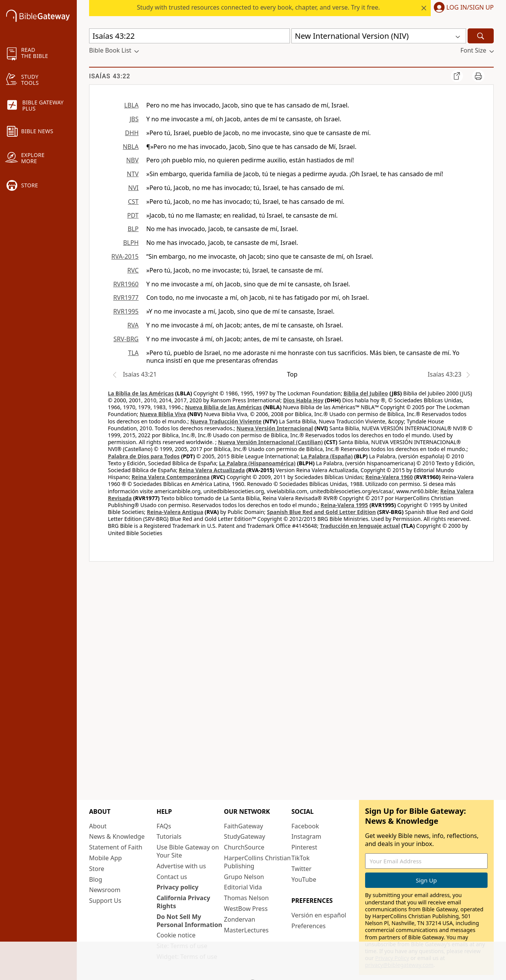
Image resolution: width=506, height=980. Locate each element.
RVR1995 (126, 311)
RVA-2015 (125, 256)
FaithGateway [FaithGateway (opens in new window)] (243, 826)
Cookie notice (176, 935)
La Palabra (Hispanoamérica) (257, 463)
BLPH (131, 243)
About (98, 826)
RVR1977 (126, 297)
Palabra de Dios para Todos (144, 456)
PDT (133, 215)
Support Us (105, 901)
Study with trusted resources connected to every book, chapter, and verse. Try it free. (258, 7)
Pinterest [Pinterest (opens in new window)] (304, 847)
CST (133, 202)
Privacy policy (178, 887)
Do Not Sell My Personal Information (189, 921)
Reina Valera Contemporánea (171, 477)
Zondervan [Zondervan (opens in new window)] (239, 919)
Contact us (172, 877)
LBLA (131, 105)
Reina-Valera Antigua (175, 512)
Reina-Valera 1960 (389, 477)
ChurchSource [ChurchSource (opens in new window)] (244, 847)
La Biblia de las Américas (141, 393)
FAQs (164, 826)
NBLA (131, 147)
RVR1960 (126, 284)
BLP (133, 229)
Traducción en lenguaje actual (360, 526)
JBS (134, 119)
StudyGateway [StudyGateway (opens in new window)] (244, 836)
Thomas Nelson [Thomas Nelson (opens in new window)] (246, 898)
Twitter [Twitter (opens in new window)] (301, 869)
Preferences (308, 926)
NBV (132, 160)
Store (97, 869)
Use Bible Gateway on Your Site (188, 851)
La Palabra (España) (327, 456)
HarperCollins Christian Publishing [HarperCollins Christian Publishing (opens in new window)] (257, 862)
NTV (133, 174)
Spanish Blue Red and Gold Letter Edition (321, 512)
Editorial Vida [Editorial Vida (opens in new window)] (243, 887)
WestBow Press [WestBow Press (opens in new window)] (246, 909)
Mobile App (105, 858)
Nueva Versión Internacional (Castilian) (270, 442)
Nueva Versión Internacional (275, 428)
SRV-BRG (126, 339)
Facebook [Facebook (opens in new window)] (305, 826)
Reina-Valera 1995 (344, 505)
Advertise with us (181, 866)
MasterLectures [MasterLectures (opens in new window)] (246, 930)
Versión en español (319, 915)
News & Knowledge (117, 836)
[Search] (481, 36)
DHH (132, 133)
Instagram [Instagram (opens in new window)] (306, 836)
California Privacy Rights (184, 902)
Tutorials (169, 836)
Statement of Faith (116, 847)
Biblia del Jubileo (366, 393)
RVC (133, 270)
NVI (133, 188)
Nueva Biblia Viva (163, 414)
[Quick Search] (189, 36)
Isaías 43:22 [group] (110, 76)
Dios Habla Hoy (303, 400)
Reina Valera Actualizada (212, 470)
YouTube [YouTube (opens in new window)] (304, 879)
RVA (133, 325)
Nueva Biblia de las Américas (223, 407)
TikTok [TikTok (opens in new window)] (301, 858)
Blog (96, 879)
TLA (133, 353)
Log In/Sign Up (470, 8)
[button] (462, 8)
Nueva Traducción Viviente (226, 421)
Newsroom (105, 890)
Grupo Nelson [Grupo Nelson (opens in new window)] (244, 877)
